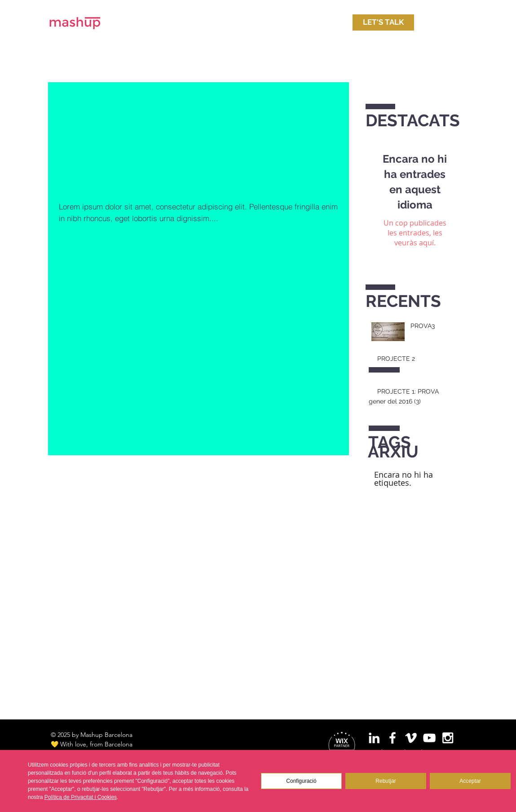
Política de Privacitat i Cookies (81, 797)
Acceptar (470, 781)
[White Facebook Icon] (393, 738)
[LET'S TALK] (383, 22)
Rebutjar (386, 781)
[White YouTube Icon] (429, 738)
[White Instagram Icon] (448, 738)
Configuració (301, 781)
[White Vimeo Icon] (411, 738)
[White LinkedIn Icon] (374, 738)
